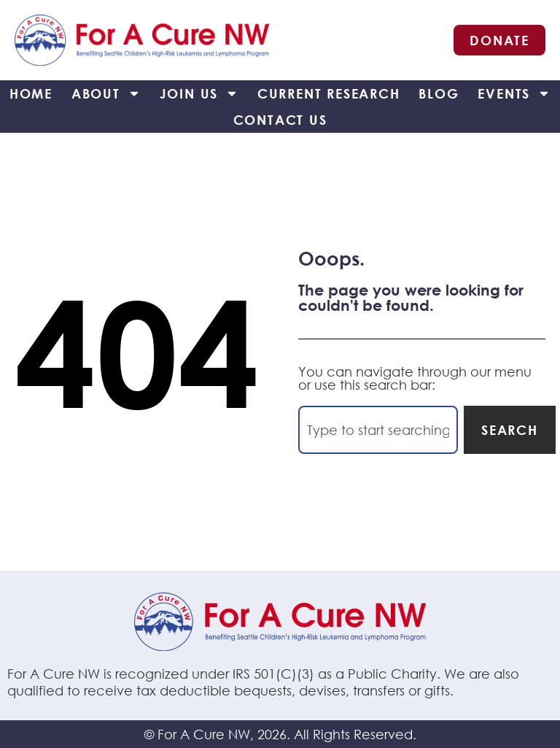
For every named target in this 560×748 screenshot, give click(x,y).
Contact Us (280, 120)
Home (31, 93)
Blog (439, 93)
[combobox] (378, 430)
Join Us (199, 93)
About (106, 93)
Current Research (329, 93)
